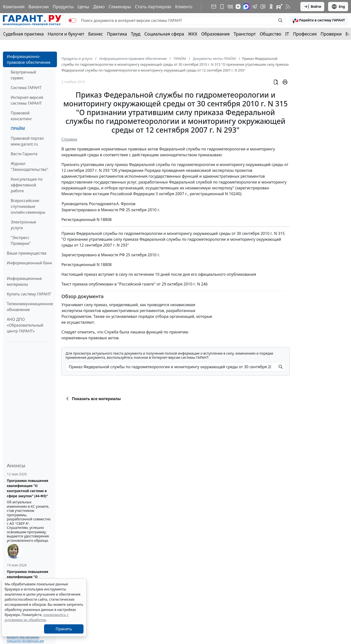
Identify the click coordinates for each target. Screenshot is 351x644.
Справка (69, 139)
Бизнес (96, 34)
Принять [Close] (64, 629)
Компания (14, 7)
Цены (83, 7)
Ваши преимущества (27, 253)
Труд (136, 34)
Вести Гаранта (24, 154)
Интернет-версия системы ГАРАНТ (27, 100)
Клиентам (185, 7)
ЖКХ (193, 34)
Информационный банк (29, 263)
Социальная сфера (164, 34)
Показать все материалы (93, 399)
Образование (216, 34)
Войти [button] (312, 7)
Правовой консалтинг (21, 116)
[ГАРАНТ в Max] (246, 7)
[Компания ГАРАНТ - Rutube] (279, 7)
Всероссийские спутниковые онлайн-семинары (28, 206)
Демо (99, 7)
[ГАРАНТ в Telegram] (255, 7)
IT (287, 34)
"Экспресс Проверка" (21, 240)
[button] (319, 20)
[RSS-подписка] (288, 7)
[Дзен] (238, 7)
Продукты (63, 7)
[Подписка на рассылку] (214, 7)
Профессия (305, 34)
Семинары (120, 7)
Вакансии (39, 7)
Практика (117, 34)
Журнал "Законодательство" (30, 166)
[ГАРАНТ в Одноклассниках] (271, 7)
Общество (271, 34)
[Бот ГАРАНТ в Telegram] (263, 7)
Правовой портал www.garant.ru (27, 141)
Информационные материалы (24, 281)
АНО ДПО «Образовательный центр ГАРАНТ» (25, 325)
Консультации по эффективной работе (27, 185)
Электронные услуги (23, 225)
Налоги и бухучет (66, 34)
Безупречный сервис (23, 75)
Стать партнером (153, 7)
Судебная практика (23, 34)
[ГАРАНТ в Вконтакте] (230, 7)
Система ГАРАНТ (26, 88)
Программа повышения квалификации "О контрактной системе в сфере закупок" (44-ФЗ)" (28, 488)
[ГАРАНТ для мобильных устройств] (222, 7)
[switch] (72, 20)
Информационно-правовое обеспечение (29, 59)
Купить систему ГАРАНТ (29, 294)
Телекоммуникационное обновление (30, 307)
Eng (338, 7)
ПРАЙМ (18, 129)
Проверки (331, 34)
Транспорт (245, 34)
